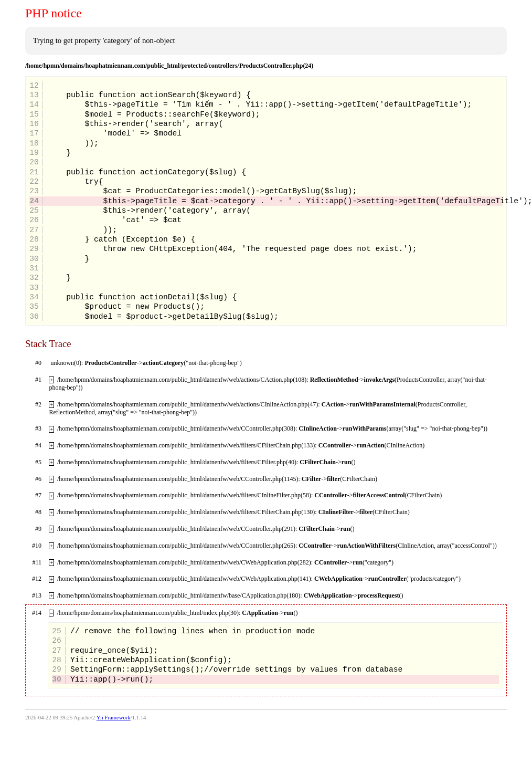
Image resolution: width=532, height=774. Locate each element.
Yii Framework (114, 718)
